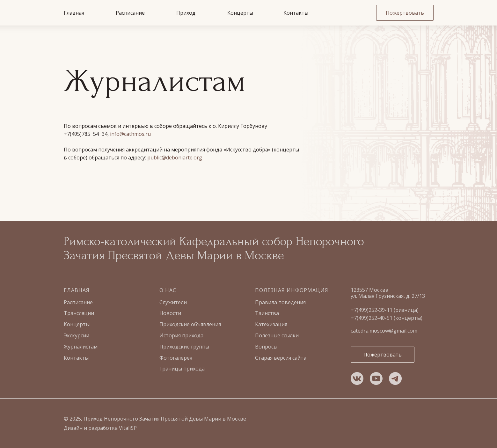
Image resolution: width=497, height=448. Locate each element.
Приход (186, 13)
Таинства (267, 313)
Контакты (296, 13)
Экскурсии (77, 335)
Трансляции (79, 313)
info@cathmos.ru (130, 134)
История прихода (181, 335)
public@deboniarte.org (175, 158)
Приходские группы (184, 347)
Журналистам (81, 347)
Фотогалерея (176, 358)
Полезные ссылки (277, 335)
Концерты (240, 13)
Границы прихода (182, 369)
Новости (170, 313)
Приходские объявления (190, 324)
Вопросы (266, 347)
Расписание (130, 13)
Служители (173, 302)
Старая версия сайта (281, 358)
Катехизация (271, 324)
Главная (74, 13)
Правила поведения (280, 302)
